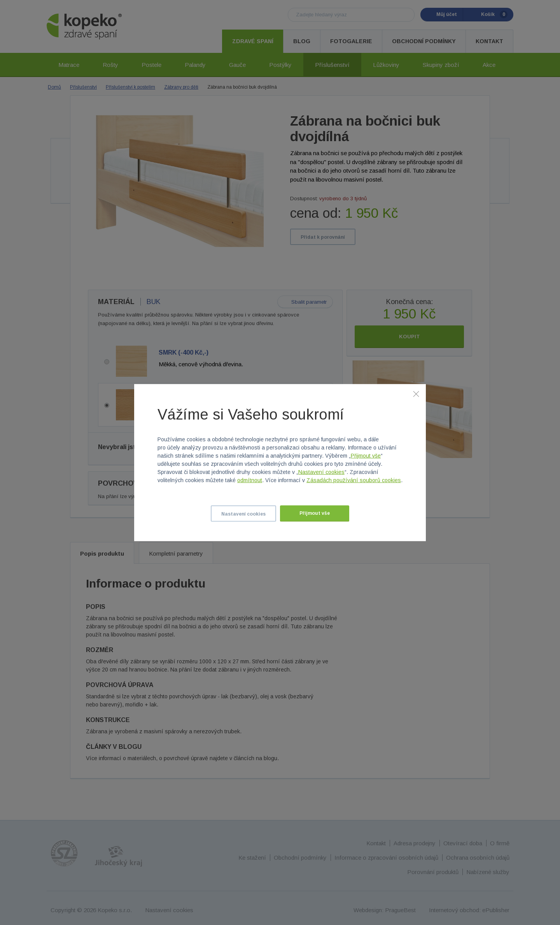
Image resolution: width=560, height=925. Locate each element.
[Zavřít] (416, 393)
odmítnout (250, 480)
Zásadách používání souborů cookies (354, 480)
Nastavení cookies (321, 472)
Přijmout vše (366, 456)
